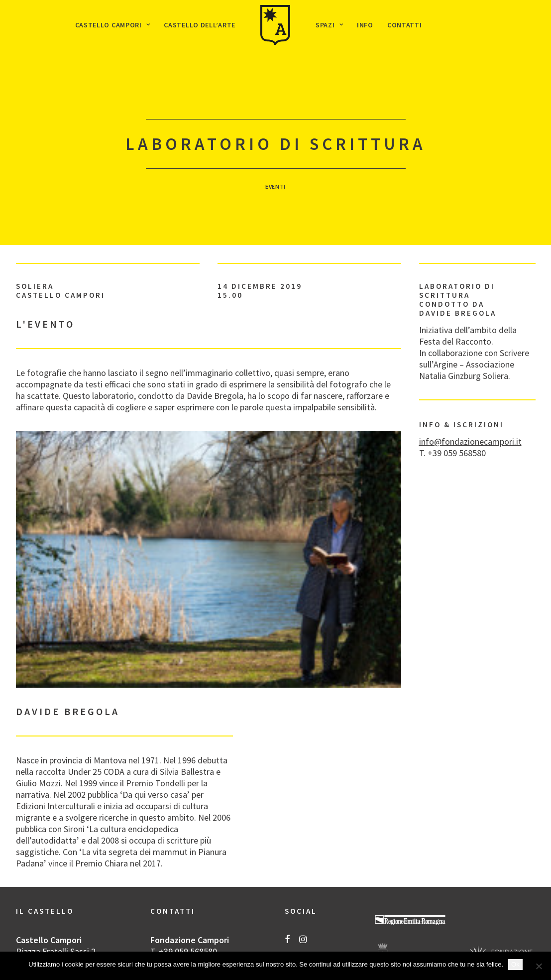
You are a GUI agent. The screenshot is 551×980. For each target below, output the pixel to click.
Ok (515, 964)
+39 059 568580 (188, 908)
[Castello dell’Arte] (275, 25)
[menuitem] (113, 25)
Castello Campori (113, 25)
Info (365, 25)
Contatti (405, 25)
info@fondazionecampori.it (470, 398)
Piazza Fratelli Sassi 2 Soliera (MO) (56, 913)
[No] (539, 966)
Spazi (329, 25)
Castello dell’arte (200, 25)
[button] (287, 896)
